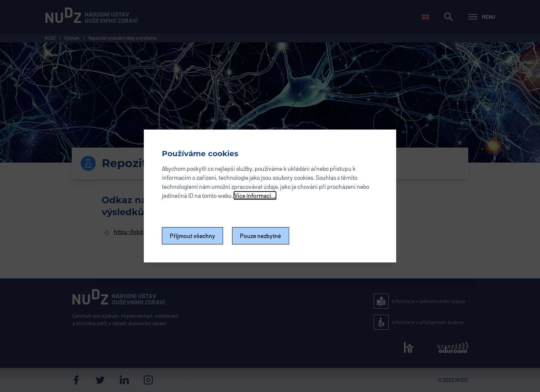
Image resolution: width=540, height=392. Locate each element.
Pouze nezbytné (261, 236)
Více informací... (255, 195)
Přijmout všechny (192, 236)
